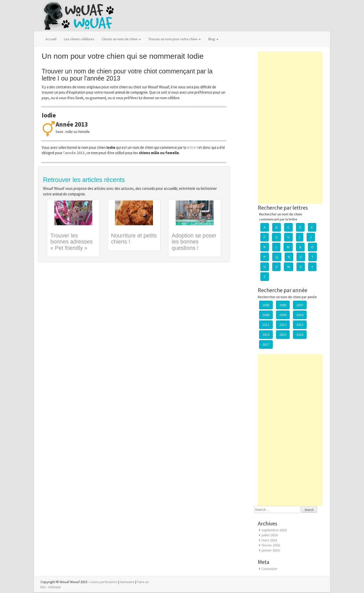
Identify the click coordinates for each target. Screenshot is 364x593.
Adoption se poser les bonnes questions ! (194, 242)
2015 (283, 335)
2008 (266, 315)
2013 (300, 325)
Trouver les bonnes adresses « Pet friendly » (72, 242)
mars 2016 (269, 540)
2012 (283, 325)
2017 (266, 344)
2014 (266, 335)
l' (74, 153)
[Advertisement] (290, 128)
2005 (266, 305)
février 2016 (271, 545)
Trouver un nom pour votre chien (175, 39)
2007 (300, 305)
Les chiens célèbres (79, 39)
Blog (213, 39)
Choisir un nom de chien (121, 39)
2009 (283, 315)
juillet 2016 (270, 535)
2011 (266, 325)
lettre (193, 147)
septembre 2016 (274, 530)
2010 (300, 315)
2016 (300, 335)
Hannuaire (127, 582)
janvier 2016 (271, 550)
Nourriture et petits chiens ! (134, 239)
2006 (283, 305)
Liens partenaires (104, 582)
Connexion (269, 569)
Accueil (51, 39)
